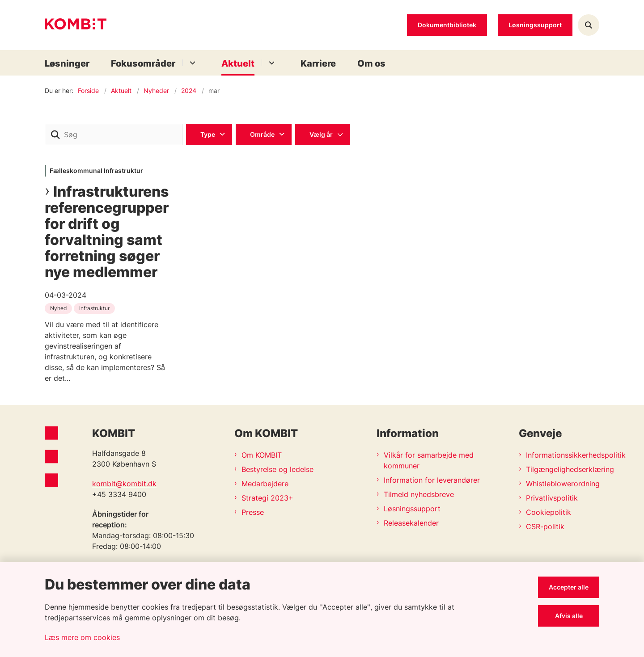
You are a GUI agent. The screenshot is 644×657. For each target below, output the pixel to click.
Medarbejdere (265, 484)
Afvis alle (569, 616)
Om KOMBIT (262, 455)
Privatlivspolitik (552, 498)
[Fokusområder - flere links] (191, 63)
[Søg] (114, 135)
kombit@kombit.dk (124, 484)
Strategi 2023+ (267, 498)
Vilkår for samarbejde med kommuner (429, 460)
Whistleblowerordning (563, 484)
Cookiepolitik (549, 512)
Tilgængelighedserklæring (563, 469)
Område (262, 134)
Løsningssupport (412, 509)
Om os (371, 63)
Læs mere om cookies (82, 637)
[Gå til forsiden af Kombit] (76, 25)
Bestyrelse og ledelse (278, 469)
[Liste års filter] (322, 135)
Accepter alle (569, 587)
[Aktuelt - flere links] (270, 63)
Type (208, 134)
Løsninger (67, 63)
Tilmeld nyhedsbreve (419, 494)
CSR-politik (545, 526)
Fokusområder (143, 63)
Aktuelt (238, 63)
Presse (253, 512)
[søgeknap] (55, 135)
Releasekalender (411, 523)
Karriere (318, 63)
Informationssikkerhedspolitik (563, 455)
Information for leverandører (432, 480)
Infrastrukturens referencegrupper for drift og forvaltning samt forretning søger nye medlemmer (107, 232)
